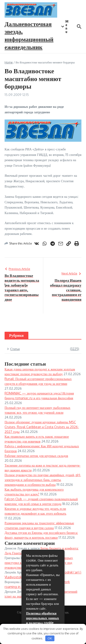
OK (50, 638)
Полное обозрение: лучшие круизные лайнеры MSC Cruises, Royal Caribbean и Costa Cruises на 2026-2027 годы (42, 427)
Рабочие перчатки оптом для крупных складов (36, 456)
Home (9, 62)
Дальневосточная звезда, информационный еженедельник (29, 35)
